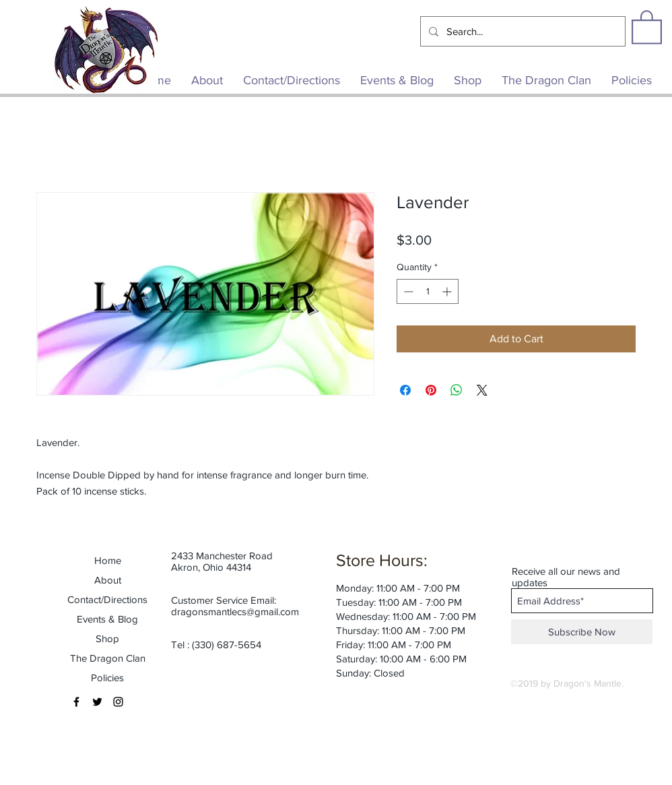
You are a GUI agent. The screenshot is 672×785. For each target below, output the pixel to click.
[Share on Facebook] (405, 390)
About (108, 580)
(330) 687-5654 (227, 645)
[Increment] (448, 291)
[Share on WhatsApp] (457, 390)
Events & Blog (107, 619)
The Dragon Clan (108, 658)
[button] (647, 26)
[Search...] (522, 31)
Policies (107, 678)
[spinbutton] (428, 291)
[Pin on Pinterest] (431, 390)
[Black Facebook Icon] (76, 702)
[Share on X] (482, 390)
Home (108, 560)
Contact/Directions (107, 599)
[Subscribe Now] (582, 632)
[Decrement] (407, 291)
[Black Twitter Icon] (97, 702)
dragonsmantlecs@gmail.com (235, 611)
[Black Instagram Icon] (118, 702)
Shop (107, 638)
